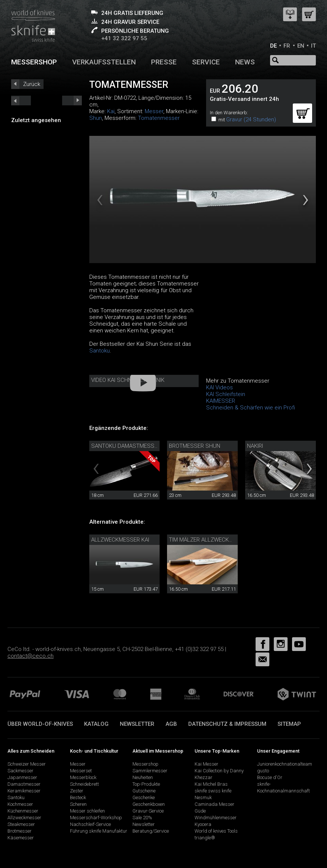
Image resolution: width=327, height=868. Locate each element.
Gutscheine (144, 791)
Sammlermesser (150, 771)
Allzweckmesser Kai (120, 540)
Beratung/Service (151, 831)
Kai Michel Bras (211, 784)
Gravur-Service (148, 811)
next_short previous (21, 100)
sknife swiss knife (213, 791)
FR (287, 46)
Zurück (32, 84)
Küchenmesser (23, 811)
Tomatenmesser (159, 118)
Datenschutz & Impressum (227, 724)
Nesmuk (203, 797)
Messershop (34, 62)
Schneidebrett (84, 784)
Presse (164, 62)
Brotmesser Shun (195, 446)
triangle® (205, 838)
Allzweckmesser (24, 818)
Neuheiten (143, 777)
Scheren (78, 804)
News (245, 62)
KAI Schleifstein (226, 394)
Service (206, 62)
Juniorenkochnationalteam (285, 764)
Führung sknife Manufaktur (99, 831)
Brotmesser (20, 831)
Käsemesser (21, 838)
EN (301, 46)
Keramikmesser (24, 791)
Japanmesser (22, 777)
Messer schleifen (87, 811)
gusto (263, 771)
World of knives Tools (216, 831)
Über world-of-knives (40, 724)
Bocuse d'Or (270, 777)
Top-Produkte (146, 784)
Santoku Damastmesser (126, 446)
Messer (154, 111)
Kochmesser (20, 804)
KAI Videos (219, 387)
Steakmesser (21, 824)
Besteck (78, 797)
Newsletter (137, 724)
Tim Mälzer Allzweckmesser (209, 540)
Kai (111, 111)
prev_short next (72, 100)
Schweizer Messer (27, 764)
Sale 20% (142, 818)
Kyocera (203, 824)
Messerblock (83, 777)
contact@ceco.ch (31, 656)
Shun (96, 118)
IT (313, 46)
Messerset (81, 771)
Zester (77, 791)
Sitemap (289, 724)
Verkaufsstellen (104, 62)
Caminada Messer (214, 804)
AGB (171, 724)
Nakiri (255, 446)
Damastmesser (24, 784)
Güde (200, 811)
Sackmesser (20, 771)
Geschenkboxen (149, 804)
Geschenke (144, 797)
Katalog (96, 724)
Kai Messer (206, 764)
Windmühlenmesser (216, 818)
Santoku (100, 351)
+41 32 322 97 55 (124, 38)
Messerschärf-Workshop (96, 818)
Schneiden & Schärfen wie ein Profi (251, 408)
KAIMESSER (221, 401)
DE (273, 46)
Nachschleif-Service (90, 824)
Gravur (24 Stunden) (251, 119)
